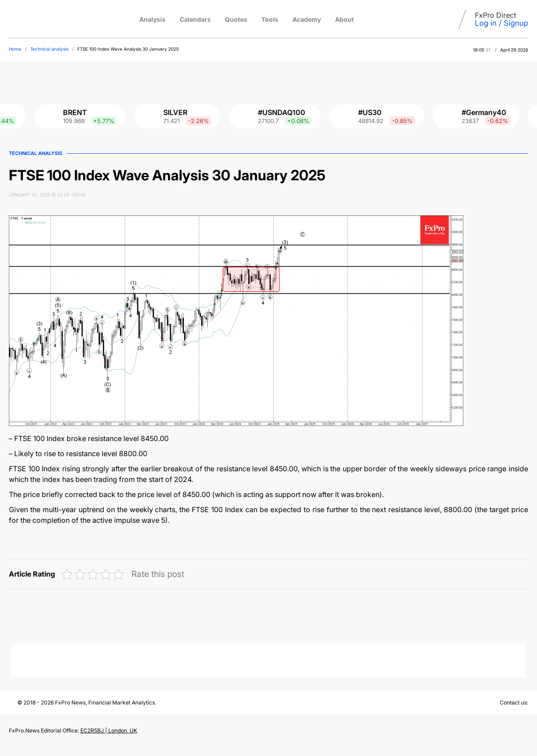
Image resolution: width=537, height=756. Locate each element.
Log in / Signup (501, 23)
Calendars (195, 19)
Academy (307, 19)
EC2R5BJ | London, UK (109, 730)
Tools (270, 19)
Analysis (152, 19)
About (344, 19)
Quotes (236, 19)
